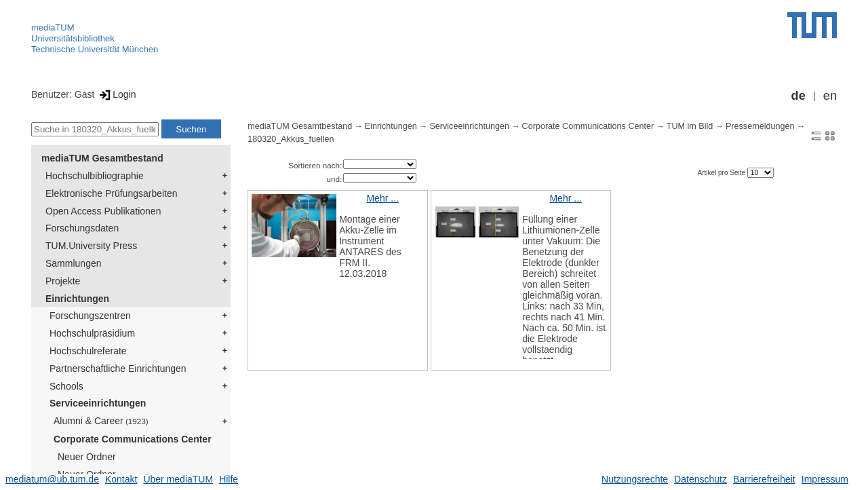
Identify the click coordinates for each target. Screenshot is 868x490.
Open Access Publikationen (103, 211)
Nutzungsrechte (635, 479)
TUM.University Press (91, 246)
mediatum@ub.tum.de (52, 479)
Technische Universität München (95, 49)
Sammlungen (74, 263)
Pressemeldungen (760, 126)
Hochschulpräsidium (92, 333)
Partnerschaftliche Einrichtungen (118, 369)
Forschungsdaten (82, 228)
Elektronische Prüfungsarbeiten (112, 193)
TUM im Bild (690, 126)
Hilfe (229, 479)
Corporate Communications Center (133, 439)
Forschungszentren (90, 316)
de (798, 96)
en (830, 96)
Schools (66, 386)
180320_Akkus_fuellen (291, 139)
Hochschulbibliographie (95, 176)
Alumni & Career (101, 421)
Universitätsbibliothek (73, 38)
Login (116, 94)
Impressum (825, 479)
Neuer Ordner (87, 457)
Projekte (63, 281)
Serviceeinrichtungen (98, 403)
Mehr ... (382, 198)
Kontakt (121, 479)
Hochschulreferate (88, 351)
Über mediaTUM (178, 479)
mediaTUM (53, 27)
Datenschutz (701, 479)
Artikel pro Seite (722, 173)
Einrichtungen (77, 299)
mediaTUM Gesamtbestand (102, 158)
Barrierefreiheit (764, 479)
